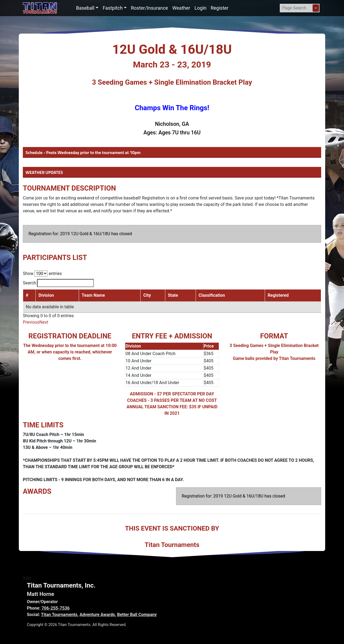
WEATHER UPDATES (44, 172)
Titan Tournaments (59, 615)
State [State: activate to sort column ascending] (173, 295)
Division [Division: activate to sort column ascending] (46, 295)
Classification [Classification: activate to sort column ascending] (212, 295)
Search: (58, 283)
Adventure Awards (97, 615)
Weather (181, 8)
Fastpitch (113, 8)
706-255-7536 (55, 608)
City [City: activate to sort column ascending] (147, 295)
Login (200, 8)
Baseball (85, 8)
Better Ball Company (137, 615)
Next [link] (44, 322)
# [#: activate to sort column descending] (27, 295)
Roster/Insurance (149, 8)
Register (220, 8)
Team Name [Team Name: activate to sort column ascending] (93, 295)
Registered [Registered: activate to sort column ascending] (278, 295)
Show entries (42, 273)
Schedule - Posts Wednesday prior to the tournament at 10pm (83, 152)
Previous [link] (31, 322)
